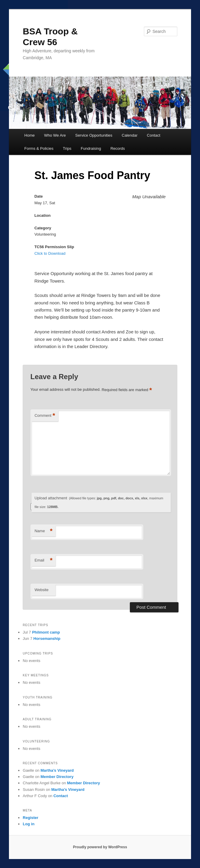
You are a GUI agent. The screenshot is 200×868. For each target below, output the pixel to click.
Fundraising (91, 148)
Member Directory (57, 777)
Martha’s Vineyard (57, 770)
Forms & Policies (39, 148)
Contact (154, 135)
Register (30, 818)
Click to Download (50, 253)
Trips (67, 148)
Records (118, 148)
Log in (29, 824)
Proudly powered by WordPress (100, 847)
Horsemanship (47, 639)
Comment (45, 416)
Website (42, 590)
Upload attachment (99, 502)
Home (30, 135)
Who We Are (55, 135)
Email (44, 560)
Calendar (130, 135)
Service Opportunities (94, 135)
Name (44, 531)
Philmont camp (46, 632)
